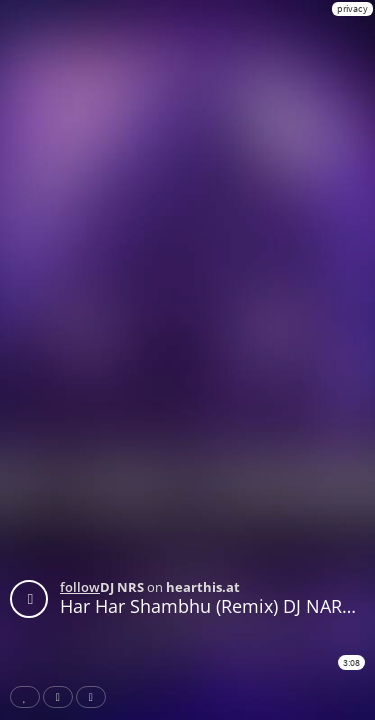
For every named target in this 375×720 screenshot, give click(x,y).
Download (95, 697)
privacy (352, 8)
